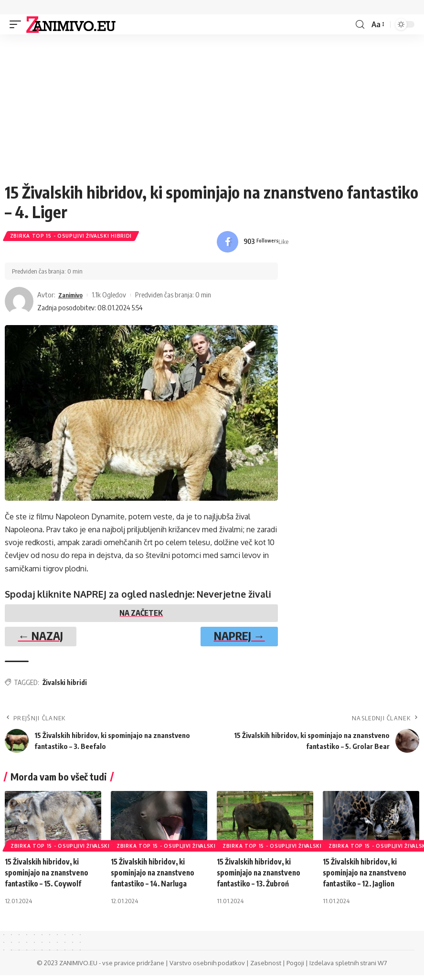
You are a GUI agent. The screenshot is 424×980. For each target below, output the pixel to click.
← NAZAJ (47, 639)
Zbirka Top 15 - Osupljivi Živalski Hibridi (71, 237)
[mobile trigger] (18, 24)
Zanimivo (73, 295)
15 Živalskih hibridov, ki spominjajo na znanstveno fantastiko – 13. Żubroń (261, 877)
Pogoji (295, 968)
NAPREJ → (233, 639)
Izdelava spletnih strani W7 (348, 968)
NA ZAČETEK (141, 615)
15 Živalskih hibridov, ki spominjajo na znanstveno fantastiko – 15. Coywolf (49, 877)
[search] (360, 25)
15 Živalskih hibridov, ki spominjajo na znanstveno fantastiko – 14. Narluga (155, 877)
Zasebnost (266, 968)
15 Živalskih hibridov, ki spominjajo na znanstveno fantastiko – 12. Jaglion (367, 877)
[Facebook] (253, 242)
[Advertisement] (212, 111)
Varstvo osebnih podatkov (207, 968)
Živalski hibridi (65, 687)
